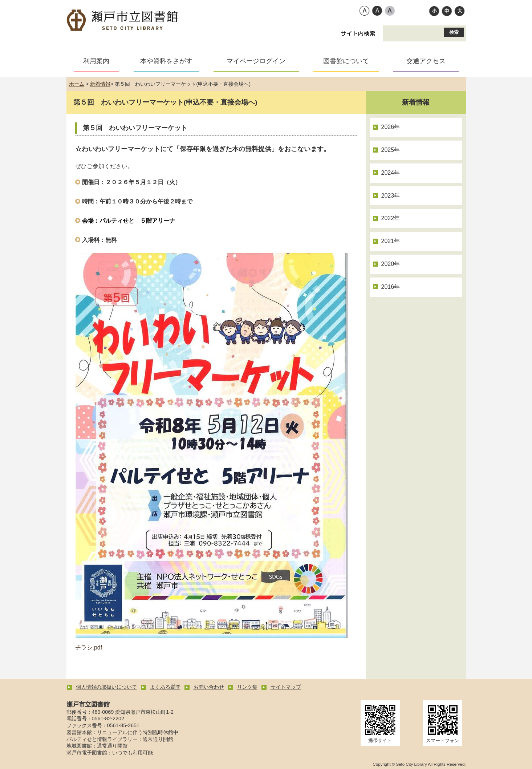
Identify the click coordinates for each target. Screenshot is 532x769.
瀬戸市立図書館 (123, 21)
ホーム (77, 84)
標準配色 (364, 11)
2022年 (391, 218)
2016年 (391, 287)
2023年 (391, 196)
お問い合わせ (209, 687)
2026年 (391, 127)
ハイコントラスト (377, 11)
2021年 (391, 241)
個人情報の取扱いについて (106, 687)
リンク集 (247, 687)
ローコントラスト (390, 11)
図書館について (346, 61)
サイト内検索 (358, 33)
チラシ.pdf (89, 647)
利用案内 (96, 61)
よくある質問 (165, 687)
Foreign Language (310, 11)
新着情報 (100, 84)
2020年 (391, 264)
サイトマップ (286, 687)
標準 (447, 11)
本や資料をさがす (166, 61)
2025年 (391, 150)
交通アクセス (426, 61)
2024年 (391, 173)
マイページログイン (256, 61)
